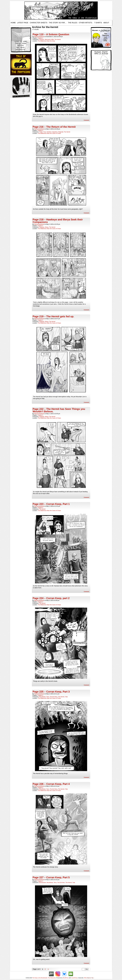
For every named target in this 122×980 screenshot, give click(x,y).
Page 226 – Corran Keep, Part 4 (51, 784)
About (106, 23)
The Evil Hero (54, 697)
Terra (48, 697)
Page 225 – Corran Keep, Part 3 (51, 692)
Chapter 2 (40, 38)
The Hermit (58, 40)
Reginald (61, 132)
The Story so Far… (58, 23)
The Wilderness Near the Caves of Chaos (49, 133)
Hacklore (42, 40)
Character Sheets (39, 23)
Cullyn (41, 132)
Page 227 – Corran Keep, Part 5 (51, 877)
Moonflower (42, 697)
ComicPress (74, 978)
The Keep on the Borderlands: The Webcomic (44, 978)
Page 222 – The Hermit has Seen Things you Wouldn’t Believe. (59, 410)
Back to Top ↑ (91, 978)
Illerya (47, 227)
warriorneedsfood (39, 37)
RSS (85, 978)
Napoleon (55, 132)
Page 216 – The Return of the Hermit (54, 127)
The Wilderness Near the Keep (46, 41)
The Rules (73, 23)
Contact (15, 28)
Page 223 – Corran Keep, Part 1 (51, 504)
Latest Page (23, 23)
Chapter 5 (40, 130)
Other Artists (86, 23)
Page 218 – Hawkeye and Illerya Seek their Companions (58, 221)
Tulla (66, 697)
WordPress (66, 978)
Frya (45, 132)
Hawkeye (42, 227)
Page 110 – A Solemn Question (51, 34)
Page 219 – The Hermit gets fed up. (53, 316)
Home (13, 23)
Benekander (43, 883)
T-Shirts (98, 23)
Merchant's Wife (49, 40)
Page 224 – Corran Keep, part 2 (51, 598)
